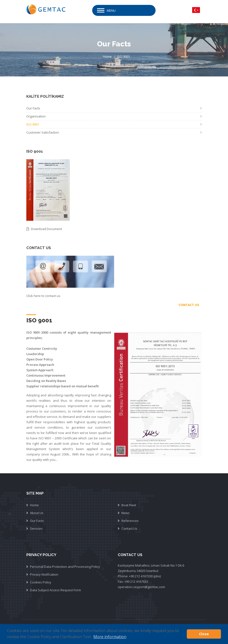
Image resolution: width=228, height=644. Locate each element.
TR (196, 10)
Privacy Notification (44, 574)
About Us (37, 513)
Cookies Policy (41, 582)
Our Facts (33, 108)
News (126, 513)
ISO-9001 (33, 124)
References (130, 521)
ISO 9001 (124, 56)
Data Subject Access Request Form (55, 590)
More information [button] (110, 637)
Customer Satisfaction (43, 132)
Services (36, 528)
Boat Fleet (129, 505)
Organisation (36, 116)
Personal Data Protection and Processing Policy (65, 567)
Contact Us (129, 528)
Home (107, 56)
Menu (111, 11)
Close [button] (204, 634)
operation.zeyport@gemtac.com (141, 587)
